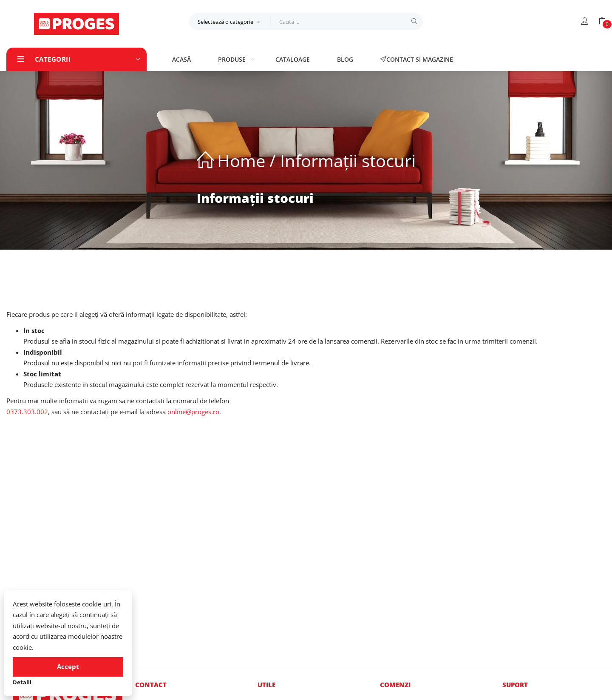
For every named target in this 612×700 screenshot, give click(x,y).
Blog (345, 59)
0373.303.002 (27, 412)
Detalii (22, 682)
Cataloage (293, 59)
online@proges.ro (193, 412)
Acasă (181, 59)
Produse (233, 59)
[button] (230, 21)
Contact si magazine (417, 59)
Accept (68, 666)
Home (241, 161)
